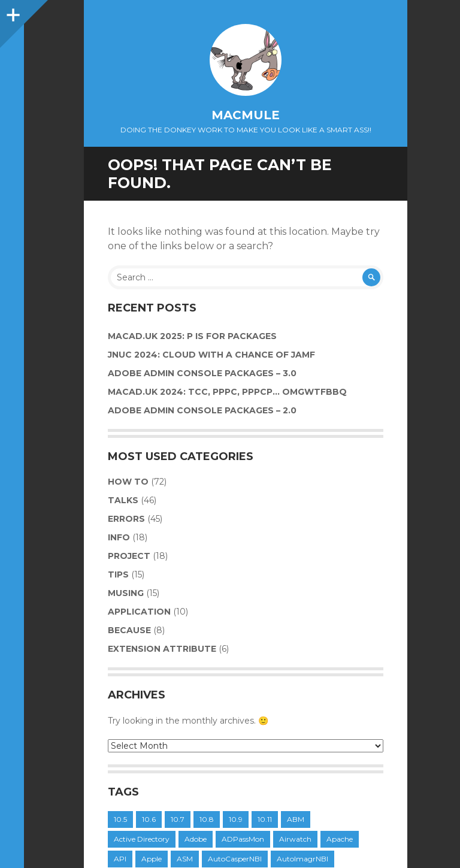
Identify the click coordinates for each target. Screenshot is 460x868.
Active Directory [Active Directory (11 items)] (142, 839)
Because (129, 630)
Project (129, 556)
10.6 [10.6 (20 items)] (149, 819)
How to (128, 482)
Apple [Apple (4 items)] (152, 859)
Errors (126, 519)
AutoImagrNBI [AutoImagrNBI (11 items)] (302, 859)
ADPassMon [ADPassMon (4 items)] (243, 839)
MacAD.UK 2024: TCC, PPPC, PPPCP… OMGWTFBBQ (227, 392)
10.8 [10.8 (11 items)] (207, 819)
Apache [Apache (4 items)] (340, 839)
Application (139, 612)
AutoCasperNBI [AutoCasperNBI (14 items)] (235, 859)
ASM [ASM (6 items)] (185, 859)
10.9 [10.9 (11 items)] (236, 819)
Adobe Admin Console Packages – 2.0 (202, 410)
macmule (246, 115)
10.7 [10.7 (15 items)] (178, 819)
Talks (123, 500)
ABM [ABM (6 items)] (296, 819)
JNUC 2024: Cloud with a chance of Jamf (211, 355)
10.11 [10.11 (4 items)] (265, 819)
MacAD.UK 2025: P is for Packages (192, 336)
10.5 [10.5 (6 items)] (120, 819)
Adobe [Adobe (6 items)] (196, 839)
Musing (126, 593)
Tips (118, 574)
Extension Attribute (162, 649)
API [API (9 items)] (120, 859)
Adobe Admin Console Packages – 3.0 (202, 373)
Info (119, 537)
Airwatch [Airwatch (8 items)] (295, 839)
